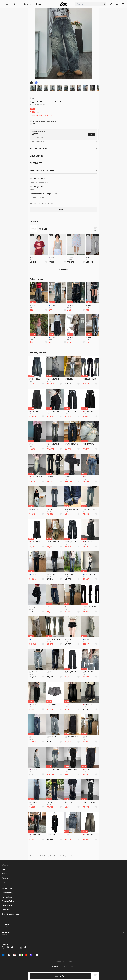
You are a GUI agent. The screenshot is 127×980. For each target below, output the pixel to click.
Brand (39, 4)
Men (4, 869)
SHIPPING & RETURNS (45, 204)
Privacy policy (7, 893)
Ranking (27, 4)
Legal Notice (7, 905)
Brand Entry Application (11, 914)
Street (32, 190)
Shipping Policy (8, 901)
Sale (16, 4)
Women (5, 865)
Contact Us (6, 910)
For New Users (8, 888)
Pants (32, 182)
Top (31, 856)
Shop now (64, 269)
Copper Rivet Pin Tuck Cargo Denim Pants (62, 856)
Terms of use (7, 897)
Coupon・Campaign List (37, 141)
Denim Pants (43, 182)
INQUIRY (33, 204)
